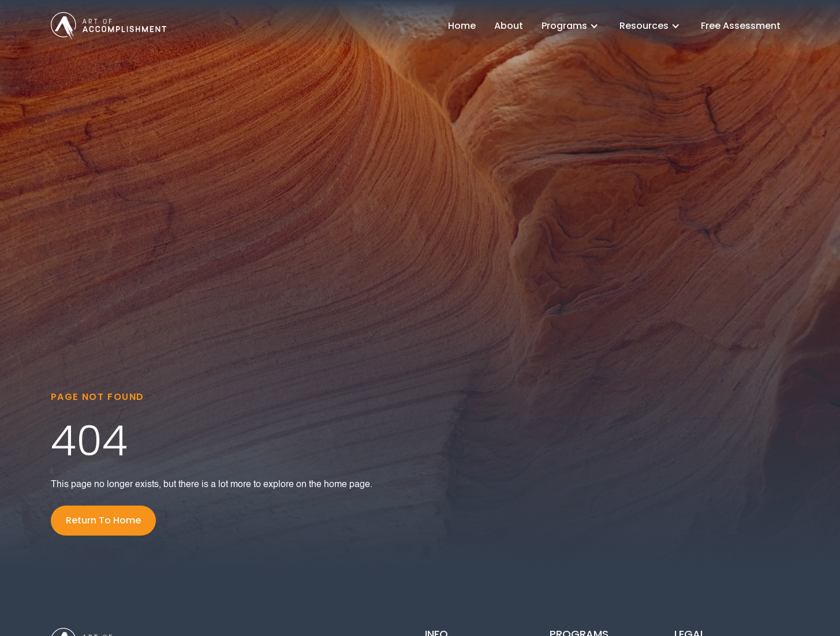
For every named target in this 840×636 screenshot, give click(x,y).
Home (462, 26)
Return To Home (103, 520)
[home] (109, 26)
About (509, 26)
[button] (571, 26)
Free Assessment (741, 26)
